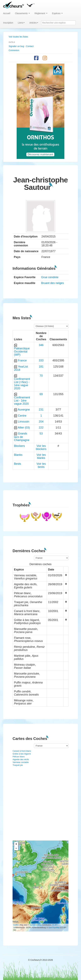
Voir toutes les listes (18, 37)
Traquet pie (18, 765)
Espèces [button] (57, 13)
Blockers (19, 446)
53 (41, 434)
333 (41, 360)
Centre (22, 416)
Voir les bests (41, 465)
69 (41, 394)
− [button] (16, 848)
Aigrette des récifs (21, 759)
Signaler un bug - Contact (21, 46)
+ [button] (16, 844)
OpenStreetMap (35, 925)
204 (41, 422)
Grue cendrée (50, 277)
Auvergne (24, 410)
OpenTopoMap (54, 927)
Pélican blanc (19, 757)
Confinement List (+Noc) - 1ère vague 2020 (22, 384)
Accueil (7, 13)
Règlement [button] (41, 13)
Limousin (24, 422)
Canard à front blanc (22, 751)
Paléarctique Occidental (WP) (22, 352)
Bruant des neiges (53, 283)
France (22, 360)
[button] (31, 5)
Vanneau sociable (21, 762)
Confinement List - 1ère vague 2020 (22, 401)
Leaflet (16, 925)
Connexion (14, 50)
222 (41, 428)
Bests (18, 464)
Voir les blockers (41, 447)
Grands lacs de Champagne (22, 437)
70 (41, 376)
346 (41, 345)
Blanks (18, 455)
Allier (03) (24, 428)
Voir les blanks (41, 456)
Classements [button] (22, 13)
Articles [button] (34, 23)
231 (41, 410)
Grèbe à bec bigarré (22, 754)
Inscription (8, 23)
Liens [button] (21, 23)
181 (41, 367)
